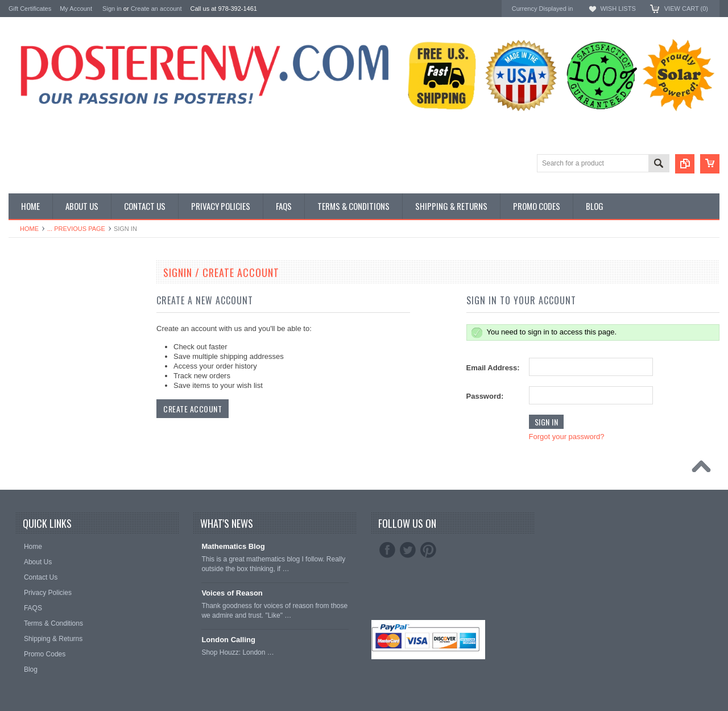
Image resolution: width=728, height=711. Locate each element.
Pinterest (428, 550)
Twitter (408, 550)
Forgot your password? (567, 437)
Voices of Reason (232, 593)
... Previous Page (76, 229)
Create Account (193, 409)
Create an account (156, 9)
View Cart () (686, 9)
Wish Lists (618, 9)
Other (18, 318)
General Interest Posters (49, 308)
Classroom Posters (40, 289)
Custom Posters (35, 298)
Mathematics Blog (233, 546)
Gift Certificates (30, 9)
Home (29, 229)
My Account (76, 9)
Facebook (387, 550)
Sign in (112, 9)
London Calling (228, 640)
